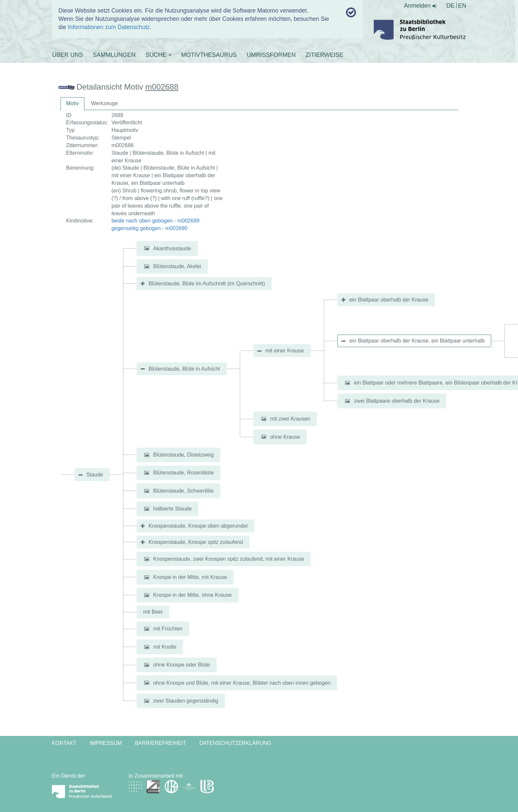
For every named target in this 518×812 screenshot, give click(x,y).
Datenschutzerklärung (236, 743)
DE (450, 6)
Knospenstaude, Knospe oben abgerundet (198, 526)
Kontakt (64, 743)
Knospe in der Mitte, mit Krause (190, 577)
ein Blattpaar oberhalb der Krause (389, 300)
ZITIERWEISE (325, 55)
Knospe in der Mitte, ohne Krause (192, 595)
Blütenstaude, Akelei (177, 266)
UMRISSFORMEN (271, 55)
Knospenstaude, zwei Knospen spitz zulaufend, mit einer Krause (229, 559)
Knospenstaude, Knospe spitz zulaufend (196, 542)
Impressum (106, 743)
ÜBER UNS (68, 55)
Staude (95, 475)
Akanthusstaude (172, 248)
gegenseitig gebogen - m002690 (150, 228)
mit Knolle (165, 647)
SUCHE (158, 55)
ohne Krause (285, 437)
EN (462, 6)
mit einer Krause (285, 351)
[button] (147, 249)
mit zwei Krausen (290, 419)
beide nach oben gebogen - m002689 (155, 221)
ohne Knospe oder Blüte (182, 665)
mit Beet (153, 612)
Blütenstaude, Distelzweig (183, 455)
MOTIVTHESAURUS (209, 55)
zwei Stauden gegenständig (186, 701)
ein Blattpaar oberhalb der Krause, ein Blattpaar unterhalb (417, 341)
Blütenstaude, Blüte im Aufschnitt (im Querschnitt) (207, 284)
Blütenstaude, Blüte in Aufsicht (184, 369)
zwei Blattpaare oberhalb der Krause (397, 401)
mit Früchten (168, 629)
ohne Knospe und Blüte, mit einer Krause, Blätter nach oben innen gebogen (242, 683)
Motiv (72, 103)
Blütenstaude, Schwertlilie (183, 491)
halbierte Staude (173, 509)
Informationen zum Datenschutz (109, 27)
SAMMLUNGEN (114, 55)
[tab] (72, 104)
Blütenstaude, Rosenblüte (183, 473)
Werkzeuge (104, 103)
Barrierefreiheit (161, 743)
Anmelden (420, 6)
